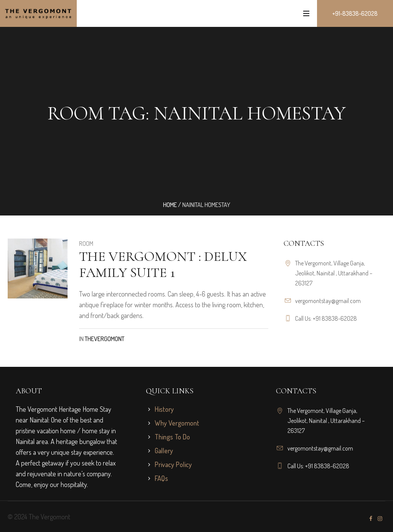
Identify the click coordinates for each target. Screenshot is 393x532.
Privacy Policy (173, 464)
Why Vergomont (177, 423)
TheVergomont (105, 339)
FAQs (161, 478)
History (164, 409)
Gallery (164, 451)
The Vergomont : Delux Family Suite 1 (163, 264)
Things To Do (172, 437)
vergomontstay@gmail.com (328, 301)
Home (170, 205)
